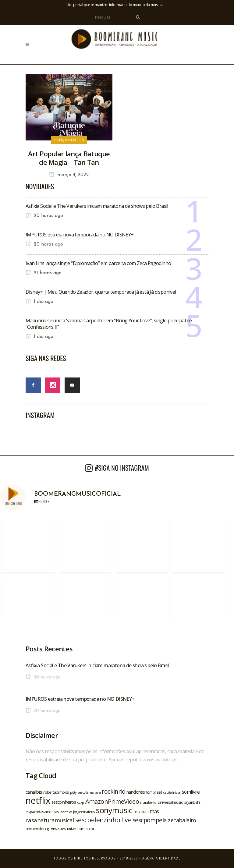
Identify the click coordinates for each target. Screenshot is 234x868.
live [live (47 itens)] (126, 820)
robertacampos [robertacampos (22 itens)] (56, 792)
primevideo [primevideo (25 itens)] (36, 829)
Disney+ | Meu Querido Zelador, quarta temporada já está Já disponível (101, 292)
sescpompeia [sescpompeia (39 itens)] (150, 820)
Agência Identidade (161, 858)
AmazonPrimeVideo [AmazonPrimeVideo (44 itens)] (112, 801)
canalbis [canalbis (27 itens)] (34, 792)
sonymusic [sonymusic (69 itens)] (114, 810)
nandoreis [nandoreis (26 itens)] (136, 792)
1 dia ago (39, 302)
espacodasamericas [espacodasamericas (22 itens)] (42, 812)
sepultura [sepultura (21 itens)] (141, 812)
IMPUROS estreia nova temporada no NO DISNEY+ (80, 235)
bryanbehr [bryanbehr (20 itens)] (192, 802)
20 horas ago (44, 216)
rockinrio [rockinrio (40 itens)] (113, 791)
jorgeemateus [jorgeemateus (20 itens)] (84, 812)
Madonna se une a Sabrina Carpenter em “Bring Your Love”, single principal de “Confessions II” (109, 324)
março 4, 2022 (69, 175)
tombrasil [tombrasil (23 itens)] (154, 792)
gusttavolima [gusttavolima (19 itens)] (56, 829)
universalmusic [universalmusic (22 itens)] (170, 802)
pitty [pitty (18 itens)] (73, 792)
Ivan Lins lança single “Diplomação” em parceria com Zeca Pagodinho (98, 263)
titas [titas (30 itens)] (154, 811)
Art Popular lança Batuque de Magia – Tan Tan (69, 158)
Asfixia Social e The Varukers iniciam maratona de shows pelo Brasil (97, 206)
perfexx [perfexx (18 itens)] (66, 812)
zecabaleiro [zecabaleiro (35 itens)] (182, 820)
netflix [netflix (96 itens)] (38, 800)
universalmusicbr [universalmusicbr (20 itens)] (81, 829)
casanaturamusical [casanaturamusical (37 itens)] (50, 820)
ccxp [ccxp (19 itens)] (81, 802)
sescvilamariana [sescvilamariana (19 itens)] (89, 792)
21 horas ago (44, 273)
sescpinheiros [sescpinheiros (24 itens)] (64, 802)
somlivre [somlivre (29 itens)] (191, 792)
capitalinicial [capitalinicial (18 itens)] (172, 792)
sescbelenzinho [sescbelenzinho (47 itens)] (98, 820)
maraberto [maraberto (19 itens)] (148, 802)
